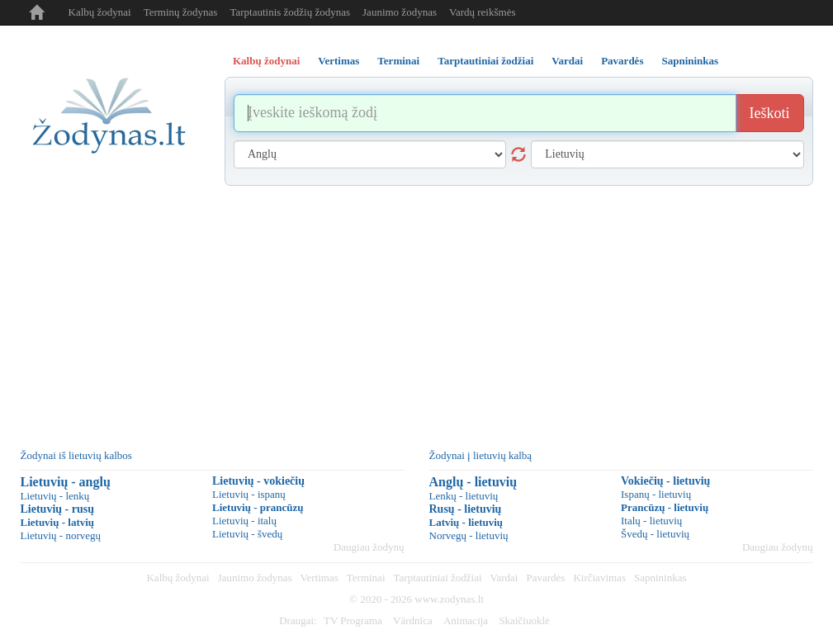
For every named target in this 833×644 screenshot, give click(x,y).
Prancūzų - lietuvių (665, 507)
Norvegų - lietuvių (469, 535)
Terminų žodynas (181, 12)
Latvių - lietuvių (466, 522)
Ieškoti (770, 113)
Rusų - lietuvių (466, 509)
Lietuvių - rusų (57, 509)
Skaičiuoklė (524, 620)
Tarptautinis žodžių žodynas (290, 12)
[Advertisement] (417, 310)
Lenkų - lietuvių (464, 496)
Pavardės (545, 578)
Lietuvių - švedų (247, 534)
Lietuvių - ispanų (249, 494)
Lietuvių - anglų (66, 482)
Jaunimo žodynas (400, 12)
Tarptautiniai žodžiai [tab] (485, 61)
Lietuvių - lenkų (55, 496)
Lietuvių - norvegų (61, 535)
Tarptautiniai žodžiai (438, 578)
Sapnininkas (660, 578)
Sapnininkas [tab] (690, 61)
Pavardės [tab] (622, 61)
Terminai (366, 578)
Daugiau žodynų (369, 547)
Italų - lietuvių (651, 521)
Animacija (466, 620)
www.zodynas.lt (449, 599)
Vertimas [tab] (338, 61)
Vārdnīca (413, 620)
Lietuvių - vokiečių (258, 481)
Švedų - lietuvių (655, 534)
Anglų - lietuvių (473, 482)
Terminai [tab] (398, 61)
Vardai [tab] (567, 61)
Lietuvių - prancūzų (258, 507)
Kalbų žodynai (100, 12)
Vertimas (319, 578)
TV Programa (353, 620)
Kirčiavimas (599, 578)
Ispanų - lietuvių (656, 494)
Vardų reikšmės (483, 12)
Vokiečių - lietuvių (665, 481)
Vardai (504, 578)
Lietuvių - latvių (58, 522)
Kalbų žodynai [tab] (266, 61)
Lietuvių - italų (244, 521)
